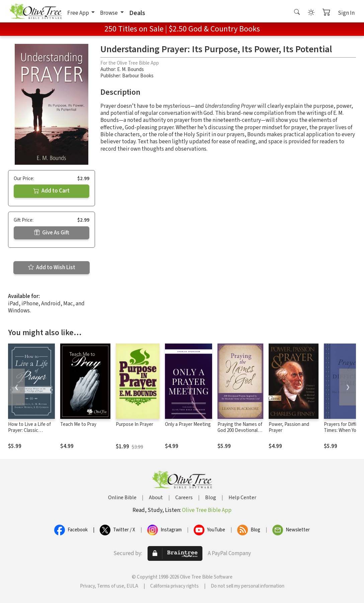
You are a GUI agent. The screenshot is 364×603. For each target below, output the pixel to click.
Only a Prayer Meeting (188, 424)
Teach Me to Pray (78, 424)
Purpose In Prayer (134, 424)
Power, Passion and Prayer (289, 428)
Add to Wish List (52, 268)
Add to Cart (52, 191)
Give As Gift (52, 233)
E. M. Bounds (130, 69)
